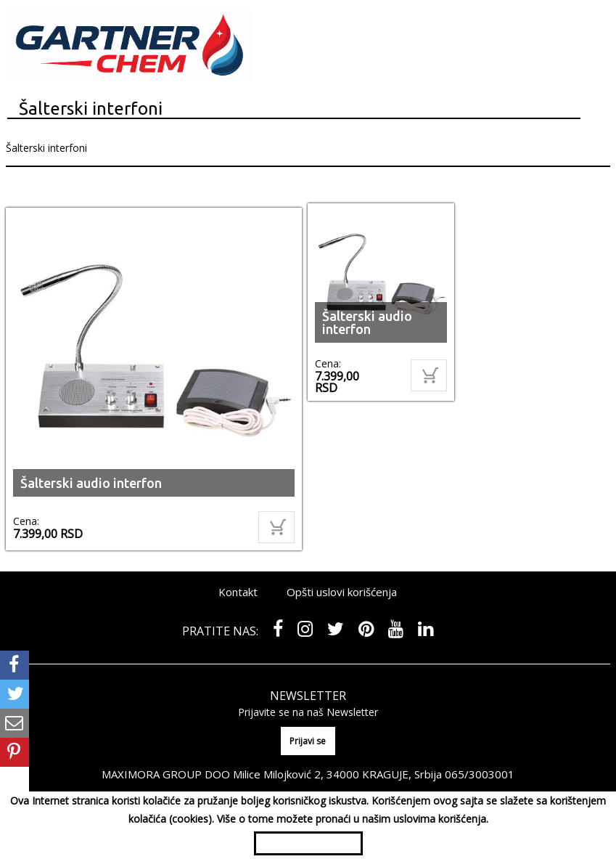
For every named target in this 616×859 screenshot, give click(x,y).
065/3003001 (480, 774)
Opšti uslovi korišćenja (342, 592)
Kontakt (238, 592)
